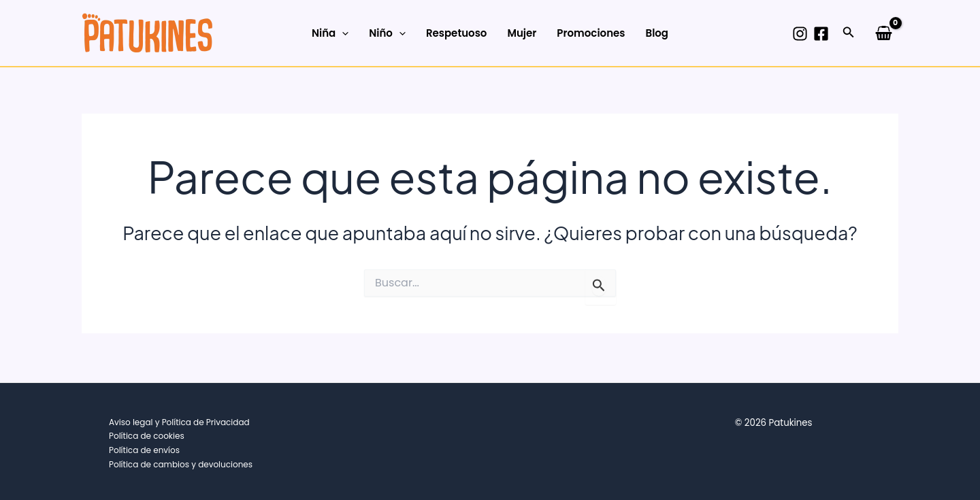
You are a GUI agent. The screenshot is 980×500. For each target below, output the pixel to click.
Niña (330, 33)
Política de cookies (147, 436)
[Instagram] (800, 34)
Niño (387, 33)
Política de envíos (144, 450)
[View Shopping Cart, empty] (884, 33)
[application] (342, 33)
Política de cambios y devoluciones (181, 464)
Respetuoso (457, 33)
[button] (849, 33)
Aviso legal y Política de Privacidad (179, 422)
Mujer (522, 33)
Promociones (591, 33)
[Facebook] (821, 34)
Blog (657, 33)
